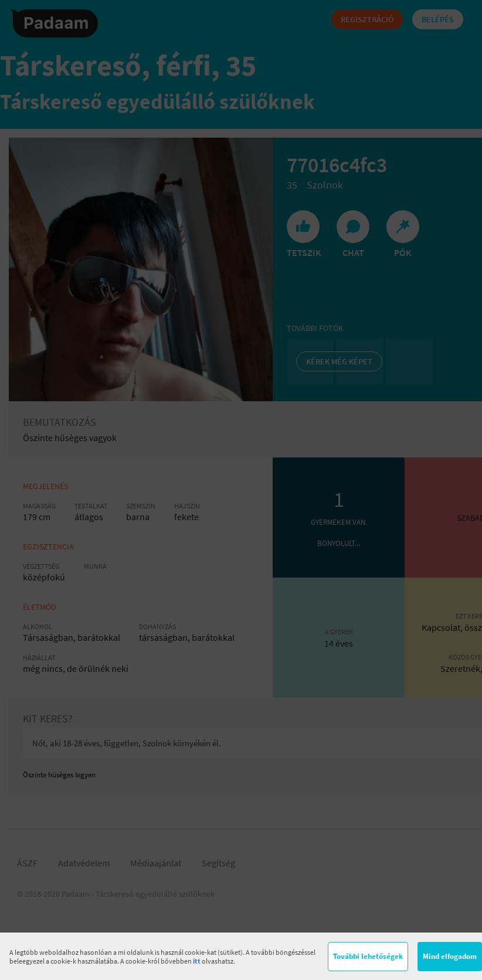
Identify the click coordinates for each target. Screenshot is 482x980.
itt (197, 961)
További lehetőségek (368, 956)
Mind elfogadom (450, 956)
